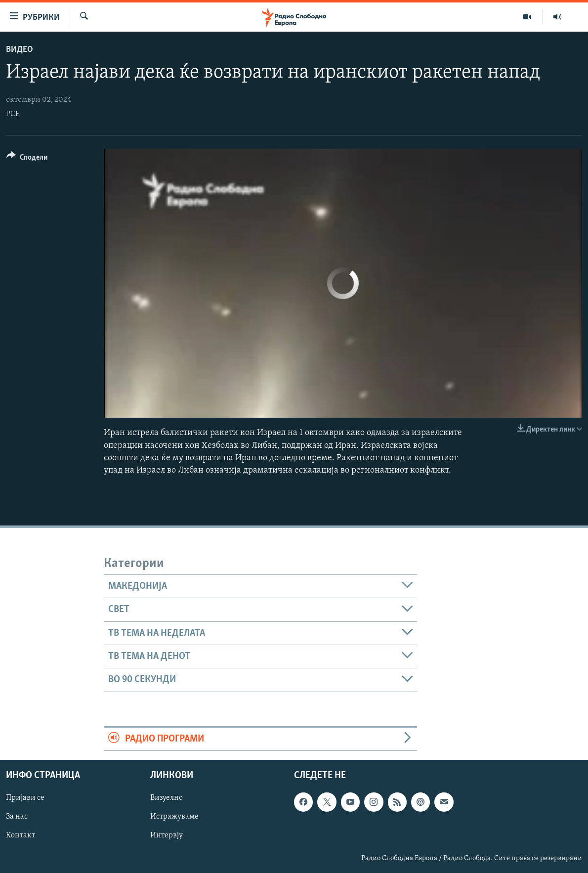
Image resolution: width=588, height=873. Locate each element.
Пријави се (25, 798)
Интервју (167, 836)
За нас (17, 817)
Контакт (21, 836)
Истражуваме (174, 817)
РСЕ (13, 114)
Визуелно (167, 798)
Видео (20, 50)
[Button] (27, 159)
